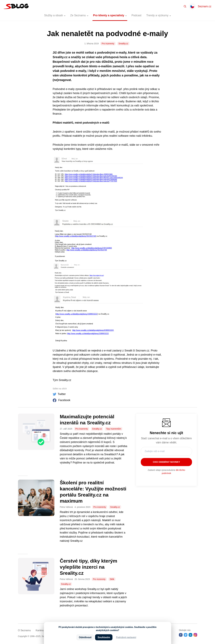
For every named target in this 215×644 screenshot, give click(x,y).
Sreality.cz (123, 44)
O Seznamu (24, 630)
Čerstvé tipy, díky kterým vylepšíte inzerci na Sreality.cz (89, 567)
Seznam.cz (205, 6)
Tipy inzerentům (114, 429)
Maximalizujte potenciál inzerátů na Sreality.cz (87, 420)
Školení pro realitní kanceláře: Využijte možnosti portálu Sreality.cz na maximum (93, 492)
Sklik (112, 579)
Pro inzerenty (108, 44)
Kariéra (40, 630)
